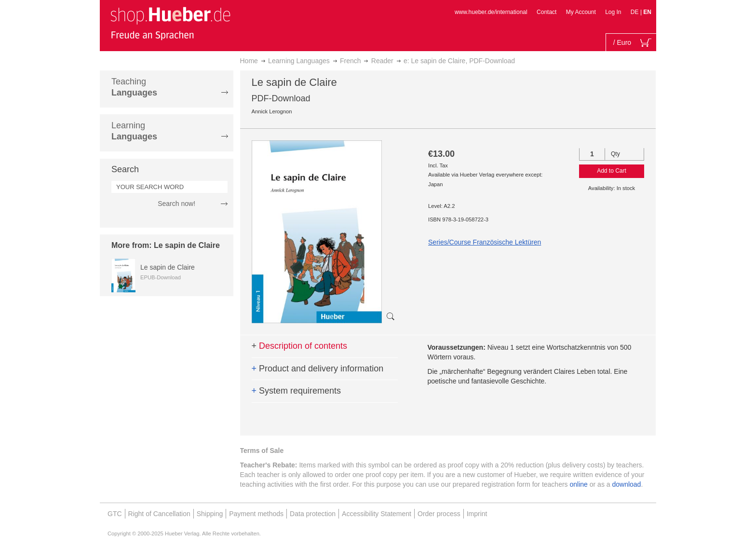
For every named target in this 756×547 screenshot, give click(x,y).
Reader (382, 61)
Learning (134, 131)
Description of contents (300, 346)
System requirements (297, 391)
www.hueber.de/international (491, 12)
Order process (439, 514)
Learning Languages (299, 61)
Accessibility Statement (377, 514)
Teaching (134, 87)
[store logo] (170, 23)
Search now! (176, 204)
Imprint (477, 514)
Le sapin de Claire (168, 267)
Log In (613, 12)
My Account (581, 12)
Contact (547, 12)
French (351, 61)
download (626, 484)
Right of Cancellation (159, 514)
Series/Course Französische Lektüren (485, 242)
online (579, 484)
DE (635, 12)
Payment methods (256, 514)
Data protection (313, 514)
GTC (115, 514)
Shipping (210, 514)
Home (249, 61)
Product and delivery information (318, 369)
